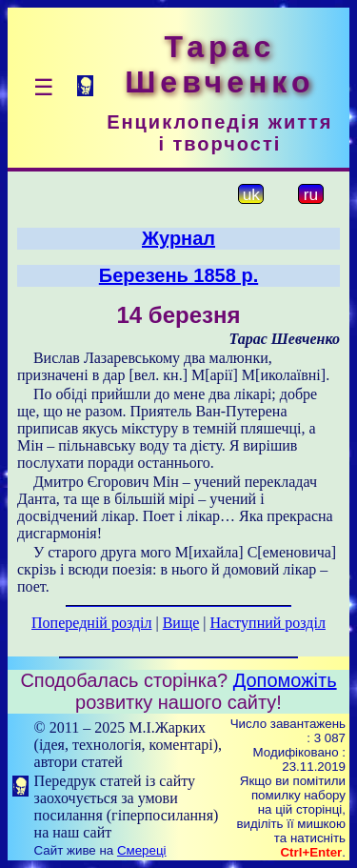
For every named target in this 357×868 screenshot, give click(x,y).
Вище (181, 623)
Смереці (142, 850)
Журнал (178, 238)
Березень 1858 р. (178, 275)
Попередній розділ (91, 623)
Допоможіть (285, 680)
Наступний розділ (268, 623)
